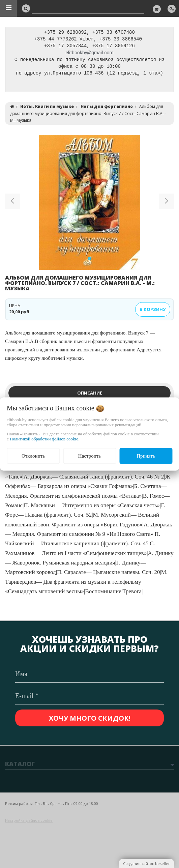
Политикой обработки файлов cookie (44, 439)
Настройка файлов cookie (29, 820)
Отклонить (33, 456)
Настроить (89, 456)
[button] (13, 204)
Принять (146, 456)
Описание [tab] (90, 395)
